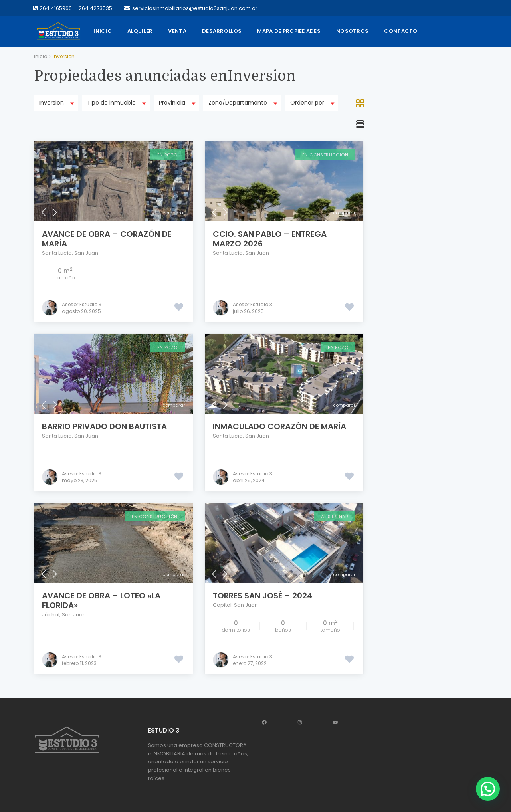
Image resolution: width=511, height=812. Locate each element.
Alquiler (140, 31)
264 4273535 (95, 8)
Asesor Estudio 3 (82, 304)
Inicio (103, 31)
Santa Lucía (57, 253)
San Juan (86, 253)
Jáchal (51, 615)
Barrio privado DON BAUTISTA (104, 426)
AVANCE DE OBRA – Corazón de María (107, 239)
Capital (222, 605)
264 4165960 (56, 8)
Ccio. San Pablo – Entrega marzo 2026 (270, 239)
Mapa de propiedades (289, 31)
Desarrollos (222, 31)
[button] (488, 789)
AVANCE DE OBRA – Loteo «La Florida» (101, 600)
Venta (177, 31)
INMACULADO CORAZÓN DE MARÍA (279, 426)
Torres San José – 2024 (263, 596)
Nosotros (352, 31)
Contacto (401, 31)
